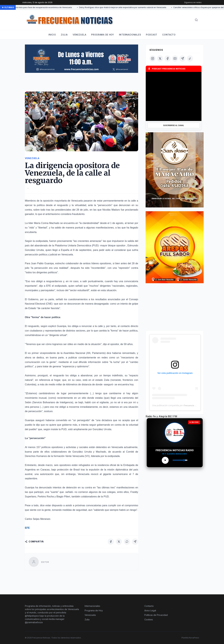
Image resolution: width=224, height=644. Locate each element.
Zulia (64, 35)
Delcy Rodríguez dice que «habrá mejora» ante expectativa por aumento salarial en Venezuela (123, 7)
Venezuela (79, 35)
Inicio (52, 35)
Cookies (149, 619)
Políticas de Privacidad (156, 615)
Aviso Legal (150, 610)
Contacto (169, 35)
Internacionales (130, 35)
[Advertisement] (82, 84)
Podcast (152, 35)
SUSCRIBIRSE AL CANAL (174, 125)
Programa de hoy (103, 35)
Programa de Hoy (94, 610)
